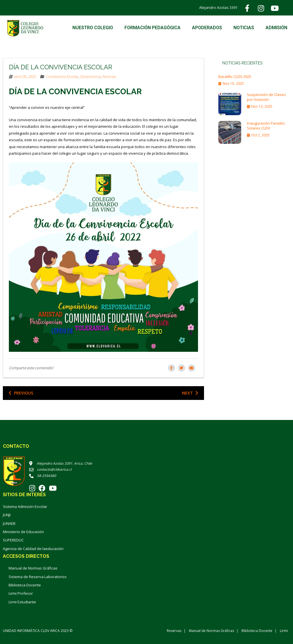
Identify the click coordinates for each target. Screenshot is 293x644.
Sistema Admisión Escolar (25, 506)
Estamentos (90, 76)
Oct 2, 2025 (260, 135)
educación (55, 549)
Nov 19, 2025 (233, 83)
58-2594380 (43, 476)
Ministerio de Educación (23, 532)
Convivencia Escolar (62, 76)
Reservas (174, 631)
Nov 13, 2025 (262, 106)
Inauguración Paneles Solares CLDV (266, 126)
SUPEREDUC (13, 540)
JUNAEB (9, 523)
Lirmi (284, 631)
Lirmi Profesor (21, 593)
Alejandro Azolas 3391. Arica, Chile (61, 463)
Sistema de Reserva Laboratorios (38, 577)
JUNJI (7, 515)
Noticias (109, 76)
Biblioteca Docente (25, 585)
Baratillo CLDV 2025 (235, 77)
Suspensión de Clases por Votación (266, 97)
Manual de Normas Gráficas (33, 568)
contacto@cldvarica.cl (50, 469)
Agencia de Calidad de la (24, 549)
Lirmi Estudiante (22, 602)
